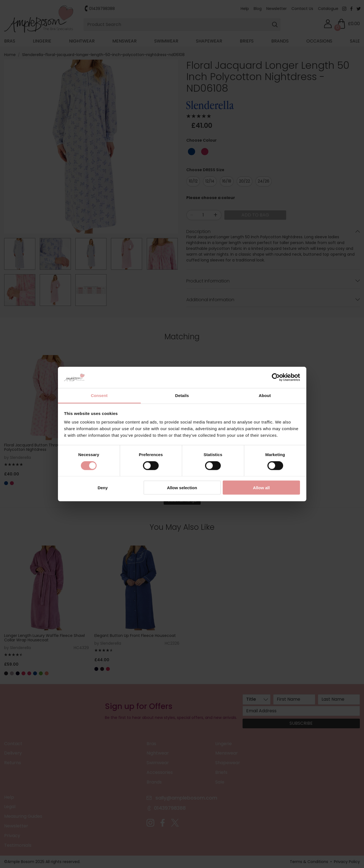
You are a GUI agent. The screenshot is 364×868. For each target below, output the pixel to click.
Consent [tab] (99, 395)
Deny (103, 488)
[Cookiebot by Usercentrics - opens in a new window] (276, 377)
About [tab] (265, 395)
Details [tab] (182, 395)
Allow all (261, 488)
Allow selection (182, 488)
